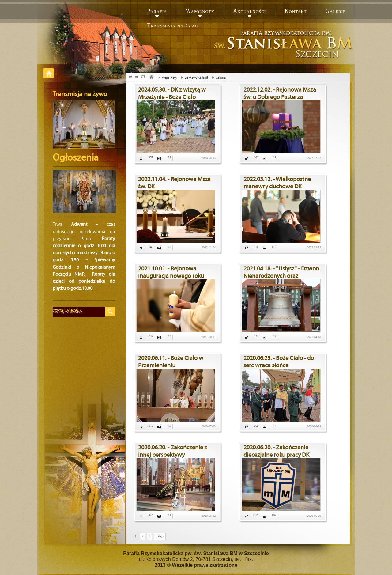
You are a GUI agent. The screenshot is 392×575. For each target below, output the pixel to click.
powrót (129, 77)
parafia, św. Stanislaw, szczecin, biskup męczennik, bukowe (151, 77)
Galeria (217, 78)
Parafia (157, 11)
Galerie (336, 11)
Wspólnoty (200, 11)
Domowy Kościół (193, 78)
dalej (136, 77)
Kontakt (296, 11)
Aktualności (249, 11)
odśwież (143, 77)
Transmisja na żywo (173, 25)
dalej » (160, 536)
